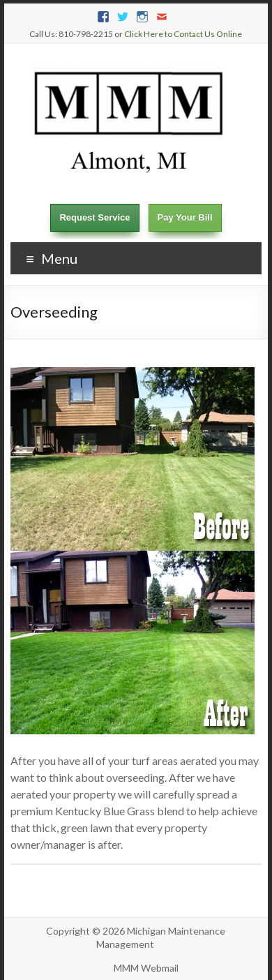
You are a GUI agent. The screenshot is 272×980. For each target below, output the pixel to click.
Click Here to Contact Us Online (183, 34)
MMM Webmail (146, 968)
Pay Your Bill (185, 217)
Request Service (95, 217)
